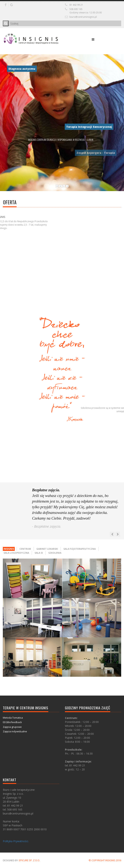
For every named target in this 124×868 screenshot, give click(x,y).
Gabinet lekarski (47, 549)
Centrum (25, 549)
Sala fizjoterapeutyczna (80, 549)
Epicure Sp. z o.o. (29, 860)
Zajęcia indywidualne (15, 731)
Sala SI (39, 553)
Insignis (9, 549)
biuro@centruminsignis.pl (83, 17)
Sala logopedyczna (16, 553)
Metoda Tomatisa (13, 718)
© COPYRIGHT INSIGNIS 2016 (105, 860)
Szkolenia (55, 553)
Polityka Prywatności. (16, 841)
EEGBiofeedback (12, 722)
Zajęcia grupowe (12, 727)
